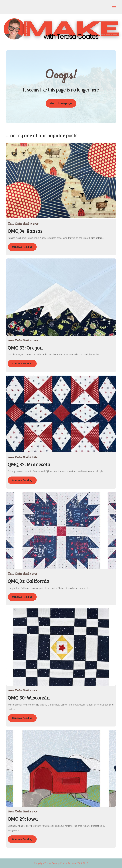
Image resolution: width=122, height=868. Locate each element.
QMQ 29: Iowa (23, 819)
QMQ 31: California (29, 581)
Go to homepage (61, 103)
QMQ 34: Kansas (25, 231)
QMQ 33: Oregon (25, 348)
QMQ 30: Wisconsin (29, 698)
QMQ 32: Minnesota (29, 464)
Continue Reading (22, 247)
